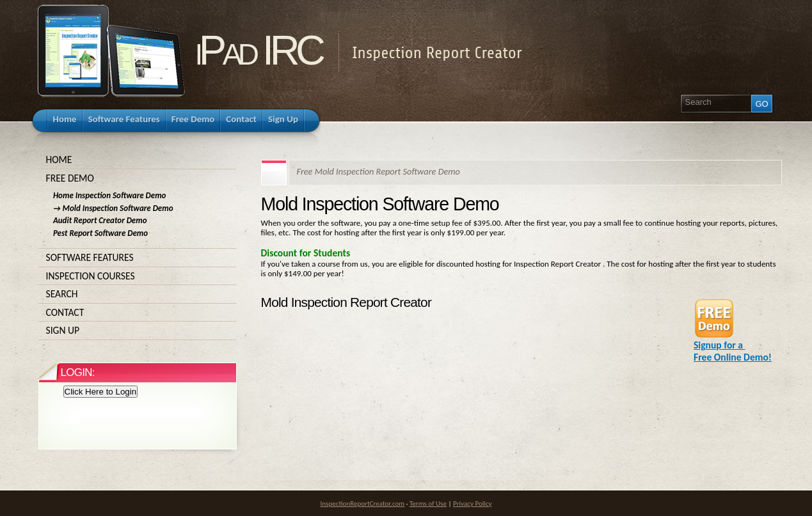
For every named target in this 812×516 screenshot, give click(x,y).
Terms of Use (428, 503)
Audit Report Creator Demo (100, 220)
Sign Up (138, 331)
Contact (138, 313)
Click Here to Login (101, 392)
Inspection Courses (138, 276)
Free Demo (138, 178)
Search (138, 294)
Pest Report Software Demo (100, 233)
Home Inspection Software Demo (110, 195)
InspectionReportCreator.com (363, 503)
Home (138, 160)
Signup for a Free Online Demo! (733, 346)
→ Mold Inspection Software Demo (113, 208)
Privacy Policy (472, 503)
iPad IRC (259, 50)
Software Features (138, 258)
